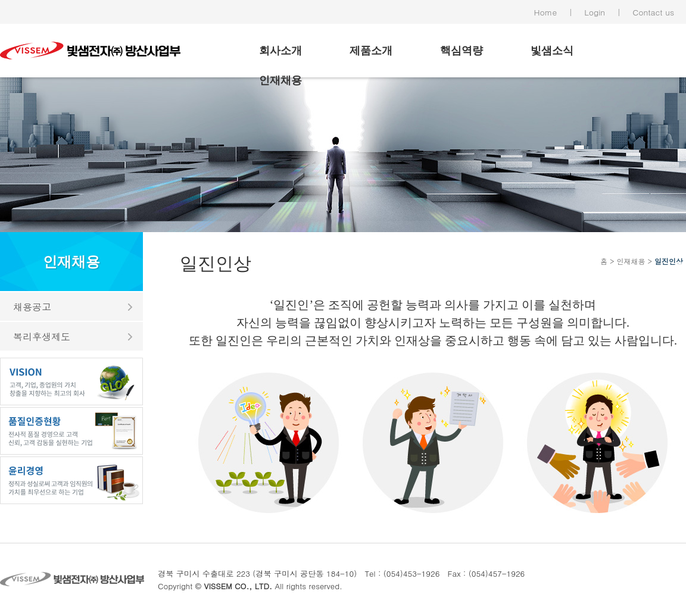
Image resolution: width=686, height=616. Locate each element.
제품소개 (371, 51)
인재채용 (280, 80)
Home (546, 12)
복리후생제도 (42, 337)
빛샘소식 (552, 51)
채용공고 (32, 307)
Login (595, 12)
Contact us (653, 12)
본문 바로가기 (0, 0)
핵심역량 (462, 51)
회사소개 (280, 51)
